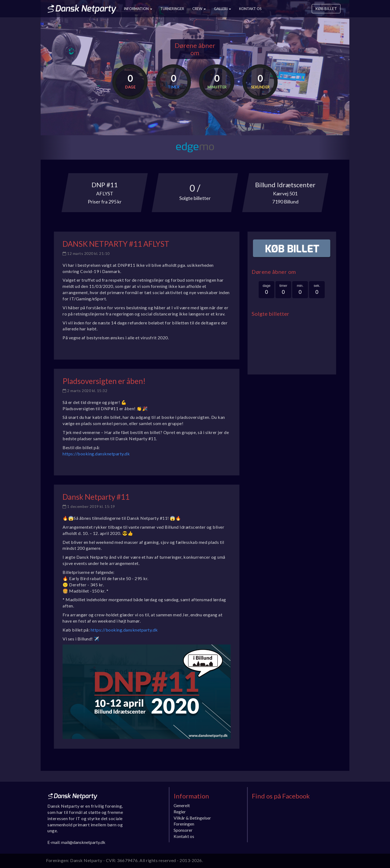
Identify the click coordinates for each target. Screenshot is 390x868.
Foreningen (184, 824)
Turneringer (172, 9)
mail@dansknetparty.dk (83, 842)
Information (138, 9)
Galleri (222, 9)
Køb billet (326, 9)
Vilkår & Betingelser (192, 818)
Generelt (182, 805)
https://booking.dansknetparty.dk (96, 454)
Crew (199, 9)
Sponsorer (183, 830)
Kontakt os (250, 9)
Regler (180, 812)
